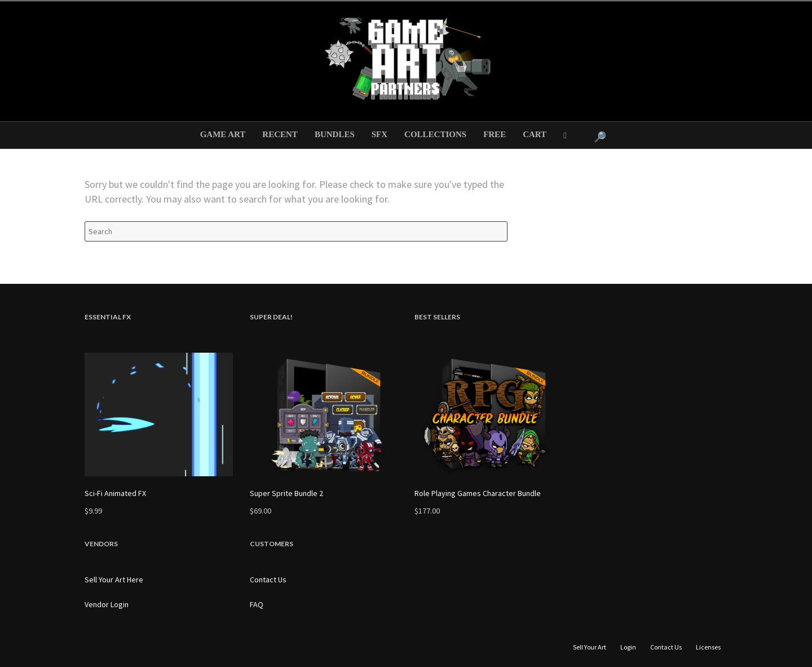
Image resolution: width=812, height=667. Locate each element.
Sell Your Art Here (114, 580)
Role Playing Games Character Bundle (478, 493)
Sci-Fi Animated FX (115, 493)
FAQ (257, 604)
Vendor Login (107, 604)
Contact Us (268, 580)
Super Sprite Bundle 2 (286, 493)
